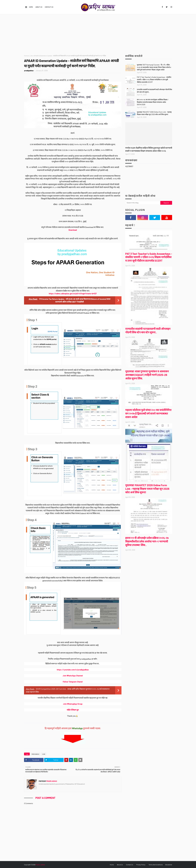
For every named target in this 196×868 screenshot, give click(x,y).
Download (73, 230)
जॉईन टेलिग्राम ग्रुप (73, 710)
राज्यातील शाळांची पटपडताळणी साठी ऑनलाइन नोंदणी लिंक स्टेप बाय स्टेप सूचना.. (154, 91)
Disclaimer (169, 865)
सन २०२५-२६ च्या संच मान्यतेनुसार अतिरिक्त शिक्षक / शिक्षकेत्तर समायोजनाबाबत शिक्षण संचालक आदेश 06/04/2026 (153, 102)
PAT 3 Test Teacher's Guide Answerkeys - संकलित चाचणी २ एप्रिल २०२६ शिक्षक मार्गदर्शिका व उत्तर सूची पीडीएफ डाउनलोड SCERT (154, 80)
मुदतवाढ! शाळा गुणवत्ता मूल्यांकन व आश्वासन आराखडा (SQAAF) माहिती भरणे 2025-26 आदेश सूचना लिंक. (147, 375)
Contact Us (49, 7)
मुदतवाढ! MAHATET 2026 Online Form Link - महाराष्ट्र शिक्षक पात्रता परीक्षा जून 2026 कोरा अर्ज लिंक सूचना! (154, 113)
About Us (39, 7)
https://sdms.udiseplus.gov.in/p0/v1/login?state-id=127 (73, 294)
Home (31, 7)
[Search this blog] (143, 203)
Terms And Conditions (156, 865)
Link (31, 56)
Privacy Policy (141, 865)
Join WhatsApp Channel (73, 676)
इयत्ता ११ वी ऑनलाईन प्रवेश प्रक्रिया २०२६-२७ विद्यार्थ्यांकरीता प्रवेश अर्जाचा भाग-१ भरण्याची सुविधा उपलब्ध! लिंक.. (147, 541)
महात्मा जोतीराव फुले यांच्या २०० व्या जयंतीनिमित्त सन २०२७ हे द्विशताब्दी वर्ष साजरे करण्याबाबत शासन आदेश (148, 413)
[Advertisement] (98, 33)
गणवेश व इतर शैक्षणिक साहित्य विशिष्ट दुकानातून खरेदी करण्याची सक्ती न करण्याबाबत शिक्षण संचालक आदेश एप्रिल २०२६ (149, 149)
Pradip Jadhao (40, 865)
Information (35, 754)
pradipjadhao (29, 71)
